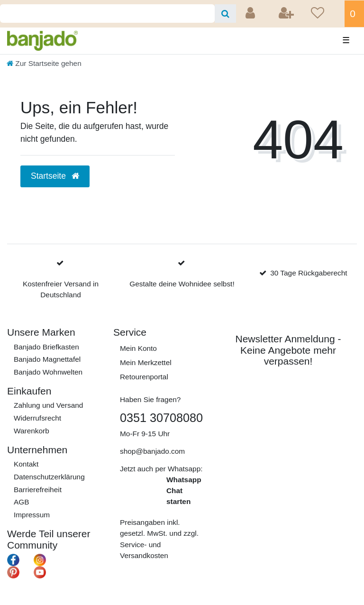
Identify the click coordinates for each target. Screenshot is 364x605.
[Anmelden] (251, 14)
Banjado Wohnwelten (48, 372)
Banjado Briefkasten (46, 347)
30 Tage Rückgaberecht (309, 273)
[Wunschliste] (325, 14)
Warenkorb (32, 431)
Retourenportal (144, 377)
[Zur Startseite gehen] (44, 63)
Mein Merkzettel (146, 362)
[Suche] (225, 14)
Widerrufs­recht (37, 418)
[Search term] (107, 14)
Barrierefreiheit (38, 490)
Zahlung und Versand (48, 405)
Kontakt (26, 464)
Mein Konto (138, 348)
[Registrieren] (287, 14)
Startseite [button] (55, 176)
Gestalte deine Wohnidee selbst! (182, 284)
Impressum (32, 515)
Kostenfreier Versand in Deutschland (61, 289)
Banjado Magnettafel (47, 359)
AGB (22, 502)
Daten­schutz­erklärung (49, 477)
